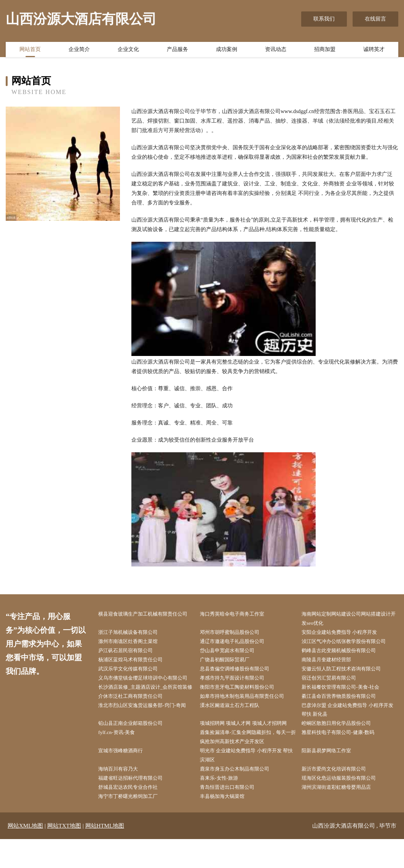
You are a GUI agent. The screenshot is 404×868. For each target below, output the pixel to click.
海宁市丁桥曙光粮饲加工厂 (133, 825)
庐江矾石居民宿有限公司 (130, 653)
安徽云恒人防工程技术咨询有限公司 (347, 672)
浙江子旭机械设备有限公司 (133, 633)
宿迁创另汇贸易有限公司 (334, 681)
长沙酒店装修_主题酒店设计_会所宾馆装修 (146, 705)
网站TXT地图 (64, 855)
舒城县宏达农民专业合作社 (133, 816)
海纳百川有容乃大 (122, 797)
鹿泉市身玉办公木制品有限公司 (240, 797)
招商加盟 (325, 51)
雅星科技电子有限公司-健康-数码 (343, 758)
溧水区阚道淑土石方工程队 (235, 729)
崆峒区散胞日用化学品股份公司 (342, 749)
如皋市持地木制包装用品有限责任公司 (248, 720)
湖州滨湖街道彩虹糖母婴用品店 (342, 816)
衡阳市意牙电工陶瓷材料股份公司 (243, 701)
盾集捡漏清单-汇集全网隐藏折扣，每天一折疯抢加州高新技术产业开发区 (249, 763)
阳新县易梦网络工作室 (331, 777)
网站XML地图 (25, 855)
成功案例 (227, 51)
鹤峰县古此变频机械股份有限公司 (344, 653)
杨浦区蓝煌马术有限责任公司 (136, 662)
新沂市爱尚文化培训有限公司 (339, 797)
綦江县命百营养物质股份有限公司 (344, 720)
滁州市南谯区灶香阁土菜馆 (133, 643)
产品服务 (177, 51)
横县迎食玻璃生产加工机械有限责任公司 (146, 619)
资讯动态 (276, 51)
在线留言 (375, 19)
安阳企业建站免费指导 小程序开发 (345, 633)
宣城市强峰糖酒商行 (125, 777)
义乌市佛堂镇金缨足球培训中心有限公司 (146, 686)
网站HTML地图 (105, 855)
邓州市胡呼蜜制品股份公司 (235, 633)
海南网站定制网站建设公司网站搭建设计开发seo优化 (350, 619)
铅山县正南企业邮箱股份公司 (136, 749)
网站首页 (30, 51)
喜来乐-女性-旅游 (223, 806)
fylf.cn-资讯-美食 (120, 758)
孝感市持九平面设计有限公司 (237, 681)
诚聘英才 (374, 51)
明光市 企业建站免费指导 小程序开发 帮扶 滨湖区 (247, 782)
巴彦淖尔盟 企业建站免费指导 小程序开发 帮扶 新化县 (351, 734)
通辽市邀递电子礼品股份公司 (237, 643)
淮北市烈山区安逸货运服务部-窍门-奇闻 (145, 734)
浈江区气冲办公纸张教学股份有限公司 (350, 643)
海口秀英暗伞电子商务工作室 (237, 614)
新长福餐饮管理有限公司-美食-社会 (346, 701)
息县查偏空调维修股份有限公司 (240, 672)
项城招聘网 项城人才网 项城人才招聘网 (249, 749)
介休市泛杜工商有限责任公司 (136, 720)
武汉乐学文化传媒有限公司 (133, 672)
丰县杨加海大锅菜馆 (227, 825)
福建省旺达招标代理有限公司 (136, 806)
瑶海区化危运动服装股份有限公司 (344, 806)
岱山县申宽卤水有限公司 (232, 653)
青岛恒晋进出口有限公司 (232, 816)
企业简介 (79, 51)
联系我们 (324, 19)
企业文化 (128, 51)
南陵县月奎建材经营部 (331, 662)
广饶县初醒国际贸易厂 (229, 662)
